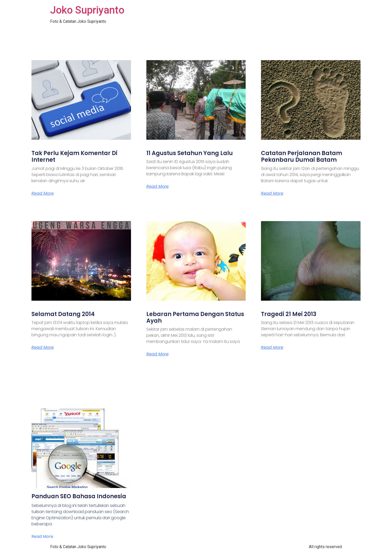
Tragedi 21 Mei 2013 (289, 314)
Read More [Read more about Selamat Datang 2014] (43, 347)
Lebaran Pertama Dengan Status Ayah (195, 317)
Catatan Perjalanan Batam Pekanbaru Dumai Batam (302, 156)
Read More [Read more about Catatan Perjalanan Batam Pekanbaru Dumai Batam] (272, 193)
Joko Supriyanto (87, 10)
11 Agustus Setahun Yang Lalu (190, 153)
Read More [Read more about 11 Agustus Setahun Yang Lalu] (157, 187)
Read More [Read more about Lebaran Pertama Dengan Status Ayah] (157, 354)
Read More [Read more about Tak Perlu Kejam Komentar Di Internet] (43, 193)
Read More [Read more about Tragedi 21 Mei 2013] (272, 347)
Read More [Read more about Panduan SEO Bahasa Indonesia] (42, 536)
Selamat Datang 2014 (63, 314)
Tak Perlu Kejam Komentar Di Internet (74, 156)
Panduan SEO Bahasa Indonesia (79, 496)
